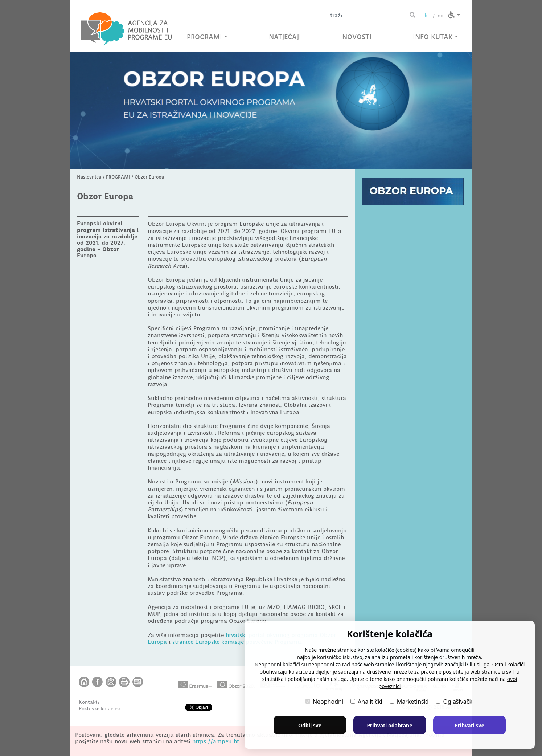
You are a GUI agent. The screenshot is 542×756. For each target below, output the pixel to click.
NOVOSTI (357, 37)
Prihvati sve (469, 725)
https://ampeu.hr (216, 741)
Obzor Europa (149, 177)
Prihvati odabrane (389, 725)
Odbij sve (310, 725)
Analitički (366, 702)
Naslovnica (89, 177)
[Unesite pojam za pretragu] (364, 15)
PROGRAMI (207, 37)
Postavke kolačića (99, 708)
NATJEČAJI (285, 37)
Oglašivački (455, 702)
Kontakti (89, 702)
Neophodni (324, 702)
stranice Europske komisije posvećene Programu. (238, 642)
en (441, 15)
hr (427, 15)
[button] (454, 15)
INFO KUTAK (436, 37)
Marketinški (409, 702)
